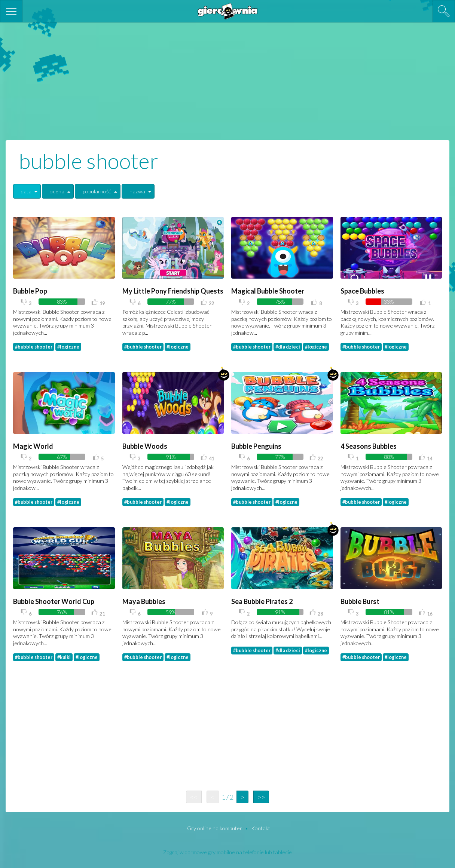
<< (194, 797)
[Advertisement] (227, 80)
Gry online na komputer (215, 828)
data (26, 191)
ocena (57, 191)
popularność (97, 191)
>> (261, 797)
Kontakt (261, 828)
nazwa (137, 191)
